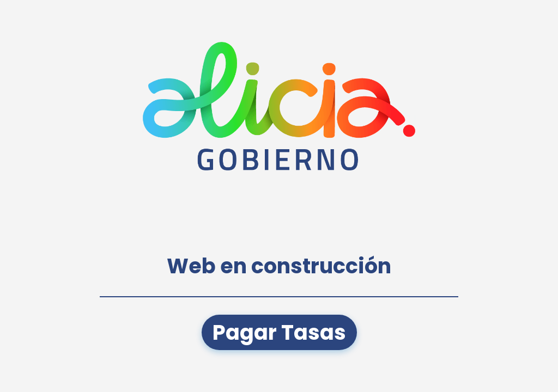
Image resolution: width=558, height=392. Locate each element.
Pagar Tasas (279, 332)
